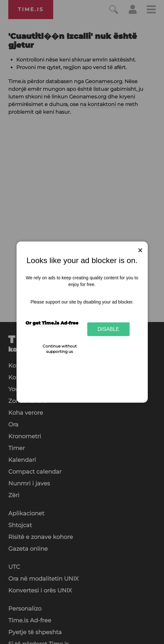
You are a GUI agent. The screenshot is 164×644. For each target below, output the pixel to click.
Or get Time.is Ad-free (52, 323)
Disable (109, 329)
